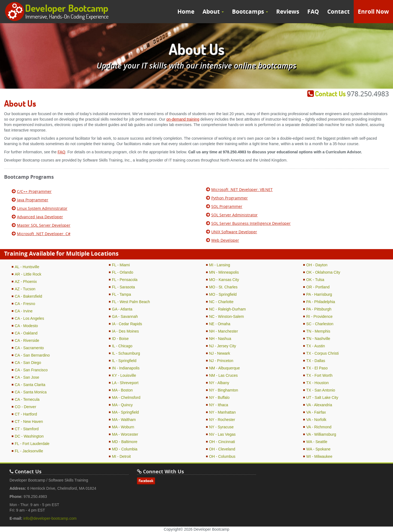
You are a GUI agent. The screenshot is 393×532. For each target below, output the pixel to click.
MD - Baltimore (125, 442)
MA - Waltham (124, 420)
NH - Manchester (224, 331)
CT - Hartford (26, 414)
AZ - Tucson (25, 289)
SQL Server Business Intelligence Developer (251, 223)
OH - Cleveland (222, 449)
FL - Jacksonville (29, 451)
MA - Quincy (122, 405)
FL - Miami (121, 265)
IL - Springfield (124, 361)
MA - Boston (122, 390)
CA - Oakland (26, 333)
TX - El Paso (317, 368)
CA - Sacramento (29, 348)
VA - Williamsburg (321, 434)
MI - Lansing (220, 265)
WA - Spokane (318, 449)
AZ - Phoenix (26, 282)
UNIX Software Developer (234, 232)
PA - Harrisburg (319, 294)
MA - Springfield (125, 412)
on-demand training (183, 119)
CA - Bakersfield (28, 296)
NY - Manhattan (222, 412)
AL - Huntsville (27, 267)
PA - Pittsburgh (319, 309)
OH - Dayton (317, 265)
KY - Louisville (124, 375)
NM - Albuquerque (224, 368)
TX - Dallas (316, 361)
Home (186, 12)
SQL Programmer (227, 206)
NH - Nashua (220, 339)
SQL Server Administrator (234, 215)
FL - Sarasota (123, 287)
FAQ (313, 12)
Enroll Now (373, 12)
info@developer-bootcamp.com (50, 518)
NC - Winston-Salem (227, 316)
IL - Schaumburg (126, 353)
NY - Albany (219, 383)
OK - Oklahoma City (323, 272)
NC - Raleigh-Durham (227, 309)
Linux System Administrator (42, 208)
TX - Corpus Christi (322, 353)
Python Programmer (230, 198)
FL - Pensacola (125, 280)
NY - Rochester (222, 420)
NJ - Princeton (221, 361)
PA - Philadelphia (321, 302)
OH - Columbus (222, 456)
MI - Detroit (121, 456)
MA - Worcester (125, 434)
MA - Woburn (123, 427)
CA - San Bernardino (32, 355)
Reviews (288, 12)
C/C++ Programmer (34, 191)
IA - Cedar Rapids (127, 324)
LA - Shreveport (125, 383)
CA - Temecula (27, 399)
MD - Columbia (125, 449)
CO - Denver (26, 407)
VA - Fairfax (316, 412)
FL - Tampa (121, 294)
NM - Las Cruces (223, 375)
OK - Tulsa (315, 280)
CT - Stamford (27, 429)
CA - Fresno (25, 304)
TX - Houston (317, 383)
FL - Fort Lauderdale (32, 444)
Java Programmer (33, 200)
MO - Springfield (223, 294)
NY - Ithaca (219, 405)
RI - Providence (319, 316)
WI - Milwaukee (319, 456)
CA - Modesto (26, 326)
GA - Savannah (125, 316)
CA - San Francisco (31, 370)
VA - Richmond (319, 427)
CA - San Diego (28, 363)
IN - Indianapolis (126, 368)
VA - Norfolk (316, 420)
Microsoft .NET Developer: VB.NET (242, 189)
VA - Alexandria (319, 405)
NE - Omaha (220, 324)
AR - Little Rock (28, 274)
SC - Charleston (320, 324)
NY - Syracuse (221, 427)
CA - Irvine (24, 311)
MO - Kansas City (224, 280)
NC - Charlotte (221, 302)
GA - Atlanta (122, 309)
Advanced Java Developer (40, 217)
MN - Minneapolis (224, 272)
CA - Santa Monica (31, 392)
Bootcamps (250, 12)
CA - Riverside (27, 340)
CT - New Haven (29, 422)
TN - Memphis (318, 331)
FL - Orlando (123, 272)
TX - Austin (315, 346)
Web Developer (225, 240)
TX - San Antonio (321, 390)
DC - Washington (29, 436)
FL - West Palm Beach (131, 302)
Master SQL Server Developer (44, 225)
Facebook (146, 481)
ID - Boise (120, 339)
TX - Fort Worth (319, 375)
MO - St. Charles (223, 287)
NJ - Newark (220, 353)
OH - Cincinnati (222, 442)
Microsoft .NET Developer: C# (44, 234)
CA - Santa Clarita (30, 385)
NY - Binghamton (224, 390)
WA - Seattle (317, 442)
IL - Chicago (122, 346)
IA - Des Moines (125, 331)
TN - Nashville (318, 339)
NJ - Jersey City (223, 346)
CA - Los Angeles (29, 318)
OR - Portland (318, 287)
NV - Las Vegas (222, 434)
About (213, 12)
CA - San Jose (27, 377)
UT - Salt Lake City (322, 397)
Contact (338, 12)
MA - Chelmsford (126, 397)
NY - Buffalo (219, 397)
